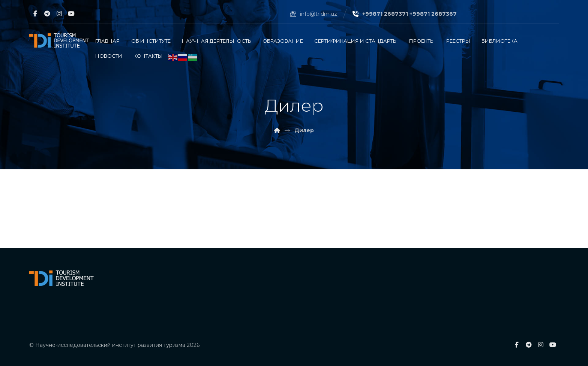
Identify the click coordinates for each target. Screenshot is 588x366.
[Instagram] (59, 13)
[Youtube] (71, 13)
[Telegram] (47, 13)
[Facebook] (35, 13)
